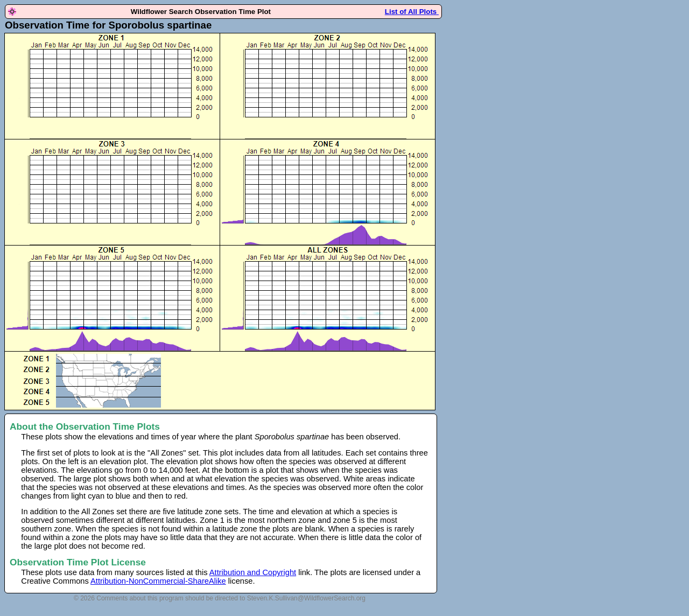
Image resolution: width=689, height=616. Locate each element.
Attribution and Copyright (253, 572)
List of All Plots (412, 12)
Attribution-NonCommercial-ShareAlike (158, 581)
